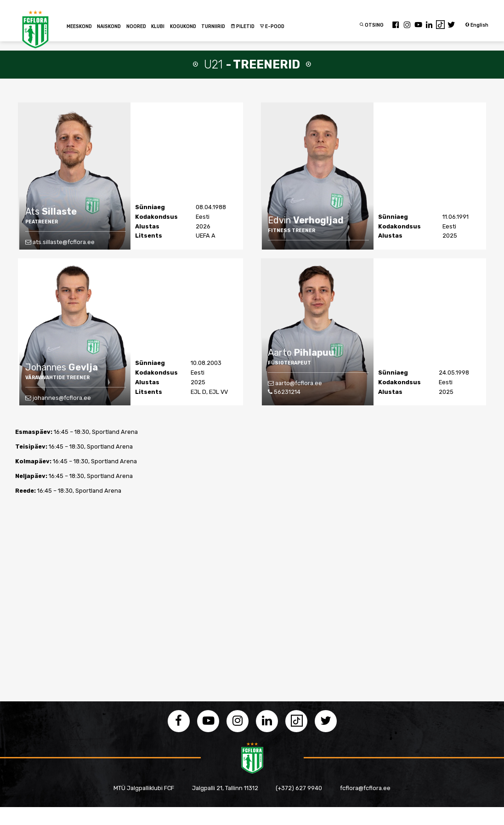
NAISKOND (109, 26)
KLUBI (158, 26)
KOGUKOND (183, 26)
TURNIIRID (213, 26)
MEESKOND (79, 26)
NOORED (136, 26)
